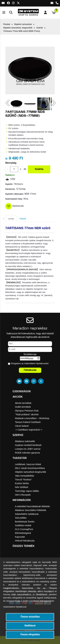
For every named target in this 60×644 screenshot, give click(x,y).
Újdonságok (22, 391)
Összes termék (24, 546)
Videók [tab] (23, 219)
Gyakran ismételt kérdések (28, 445)
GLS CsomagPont (24, 529)
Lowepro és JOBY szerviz (28, 449)
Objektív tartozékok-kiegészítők (31, 472)
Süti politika (21, 518)
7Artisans (18, 184)
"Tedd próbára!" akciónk (27, 414)
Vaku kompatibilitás (25, 476)
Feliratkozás (30, 370)
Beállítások (30, 626)
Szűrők (40, 28)
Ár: (7, 159)
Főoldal (7, 24)
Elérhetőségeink (23, 533)
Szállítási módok (23, 525)
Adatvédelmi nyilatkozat (27, 514)
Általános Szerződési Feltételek (31, 510)
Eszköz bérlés (22, 483)
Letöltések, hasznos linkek (28, 464)
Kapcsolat (20, 537)
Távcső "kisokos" (24, 480)
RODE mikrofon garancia (28, 453)
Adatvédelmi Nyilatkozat (35, 364)
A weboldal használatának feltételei (32, 506)
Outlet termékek (23, 407)
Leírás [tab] (11, 219)
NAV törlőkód (22, 487)
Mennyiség (11, 163)
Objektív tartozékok (23, 24)
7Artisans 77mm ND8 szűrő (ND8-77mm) (22, 31)
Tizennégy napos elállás (27, 491)
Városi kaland (22, 426)
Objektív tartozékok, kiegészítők (18, 28)
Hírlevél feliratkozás (25, 541)
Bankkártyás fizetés (25, 522)
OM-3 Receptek (23, 495)
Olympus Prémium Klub (27, 411)
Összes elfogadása (30, 635)
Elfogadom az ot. (30, 364)
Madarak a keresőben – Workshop (32, 418)
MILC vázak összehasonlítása (30, 468)
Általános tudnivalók (25, 441)
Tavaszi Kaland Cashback (28, 422)
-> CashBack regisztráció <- (29, 430)
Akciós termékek (23, 403)
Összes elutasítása (30, 617)
